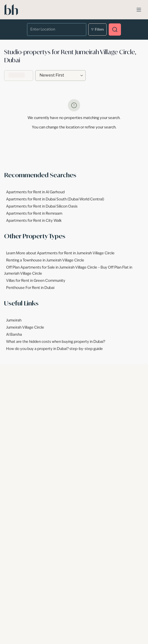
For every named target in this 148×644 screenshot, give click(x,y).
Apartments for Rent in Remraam (34, 214)
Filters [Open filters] (97, 30)
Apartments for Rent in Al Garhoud (35, 192)
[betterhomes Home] (11, 10)
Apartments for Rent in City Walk (34, 221)
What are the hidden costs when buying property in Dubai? (56, 342)
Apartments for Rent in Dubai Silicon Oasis (42, 207)
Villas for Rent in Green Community (36, 281)
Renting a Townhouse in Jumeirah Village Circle (45, 260)
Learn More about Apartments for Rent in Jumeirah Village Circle (60, 253)
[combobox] (53, 30)
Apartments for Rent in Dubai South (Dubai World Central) (55, 199)
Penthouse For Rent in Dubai (30, 288)
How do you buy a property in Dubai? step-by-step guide (54, 349)
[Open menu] (139, 10)
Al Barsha (14, 335)
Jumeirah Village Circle (25, 328)
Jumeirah (14, 320)
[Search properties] (115, 30)
